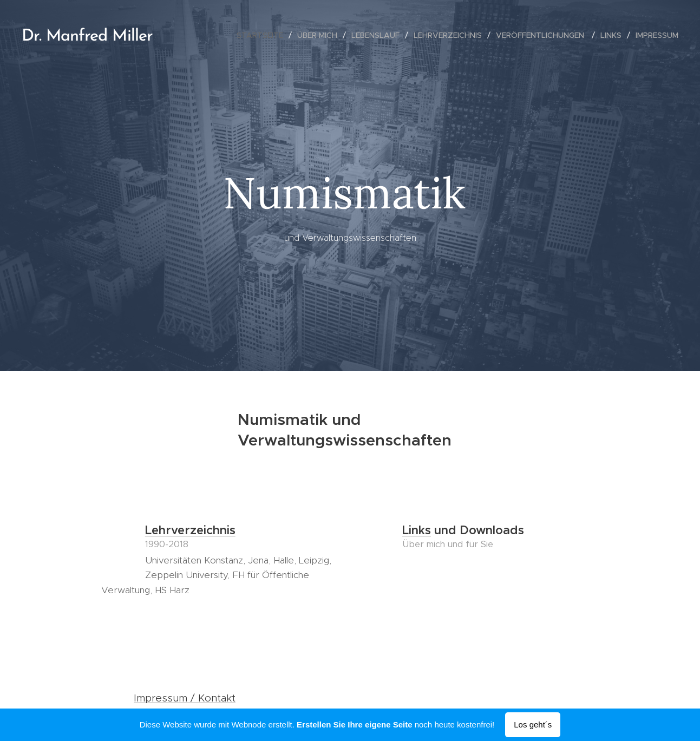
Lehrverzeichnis (190, 530)
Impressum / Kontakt (185, 698)
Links (417, 530)
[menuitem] (263, 35)
